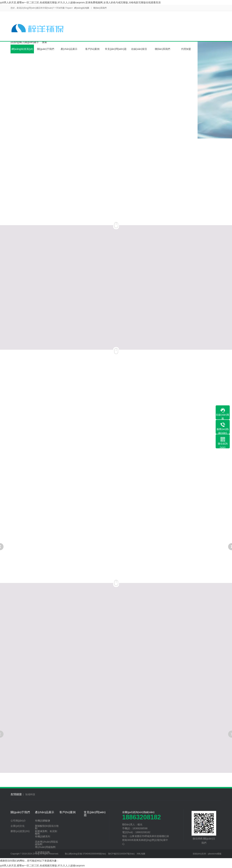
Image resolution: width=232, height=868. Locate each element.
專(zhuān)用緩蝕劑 (45, 847)
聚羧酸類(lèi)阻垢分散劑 (47, 827)
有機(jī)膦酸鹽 (43, 821)
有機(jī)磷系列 (43, 836)
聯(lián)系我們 (100, 8)
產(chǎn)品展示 (69, 49)
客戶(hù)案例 (92, 49)
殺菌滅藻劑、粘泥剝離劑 (46, 832)
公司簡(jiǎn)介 (18, 821)
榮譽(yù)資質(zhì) (20, 831)
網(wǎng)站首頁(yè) (22, 49)
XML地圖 (141, 854)
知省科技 (30, 794)
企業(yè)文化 (18, 826)
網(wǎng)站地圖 (82, 8)
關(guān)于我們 (46, 49)
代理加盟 (186, 49)
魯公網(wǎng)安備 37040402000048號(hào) (85, 854)
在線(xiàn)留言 (139, 49)
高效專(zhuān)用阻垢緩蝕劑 (46, 843)
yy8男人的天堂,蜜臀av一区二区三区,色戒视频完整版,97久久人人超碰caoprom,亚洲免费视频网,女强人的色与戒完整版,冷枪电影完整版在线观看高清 (80, 2)
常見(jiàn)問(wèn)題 (116, 49)
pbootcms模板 (215, 854)
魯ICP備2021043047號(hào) (121, 854)
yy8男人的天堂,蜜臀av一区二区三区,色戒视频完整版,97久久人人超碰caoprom (42, 866)
